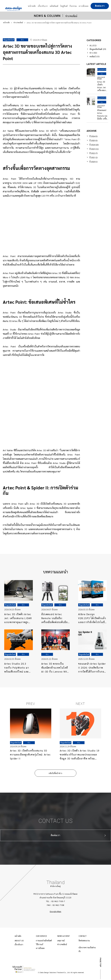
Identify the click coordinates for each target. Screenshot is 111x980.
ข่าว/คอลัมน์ (19, 23)
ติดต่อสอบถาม (84, 942)
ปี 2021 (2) (94, 157)
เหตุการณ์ (61, 942)
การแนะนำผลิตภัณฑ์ (44, 942)
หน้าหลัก (6, 23)
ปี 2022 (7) (94, 153)
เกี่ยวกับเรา (19, 946)
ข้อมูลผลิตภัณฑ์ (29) (98, 49)
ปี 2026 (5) (94, 136)
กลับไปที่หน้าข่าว (55, 775)
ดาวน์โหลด (40, 950)
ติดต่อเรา (100, 6)
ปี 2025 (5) (94, 141)
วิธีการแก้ (40, 946)
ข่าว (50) (93, 53)
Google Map (55, 913)
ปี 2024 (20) (94, 145)
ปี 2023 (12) (94, 149)
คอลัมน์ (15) (95, 56)
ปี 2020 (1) (94, 162)
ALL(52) (93, 45)
